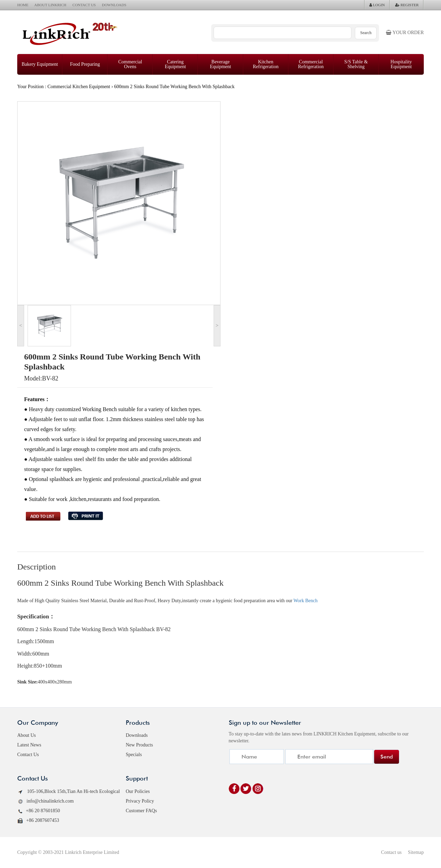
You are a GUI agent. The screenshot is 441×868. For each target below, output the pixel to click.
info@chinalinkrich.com (45, 801)
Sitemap (416, 852)
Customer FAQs (141, 811)
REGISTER (407, 5)
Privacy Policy (140, 801)
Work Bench (306, 601)
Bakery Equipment (40, 64)
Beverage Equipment (220, 64)
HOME (23, 5)
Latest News (29, 745)
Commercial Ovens (130, 64)
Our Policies (138, 791)
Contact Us (28, 755)
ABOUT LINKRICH (50, 5)
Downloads (137, 735)
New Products (139, 745)
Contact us (391, 852)
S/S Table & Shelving (356, 64)
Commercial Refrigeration (311, 64)
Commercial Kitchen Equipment (79, 87)
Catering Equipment (175, 64)
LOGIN (377, 5)
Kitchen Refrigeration (266, 64)
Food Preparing (85, 64)
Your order (405, 33)
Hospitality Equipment (401, 64)
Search (366, 33)
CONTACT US (84, 5)
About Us (27, 735)
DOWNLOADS (114, 5)
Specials (134, 755)
